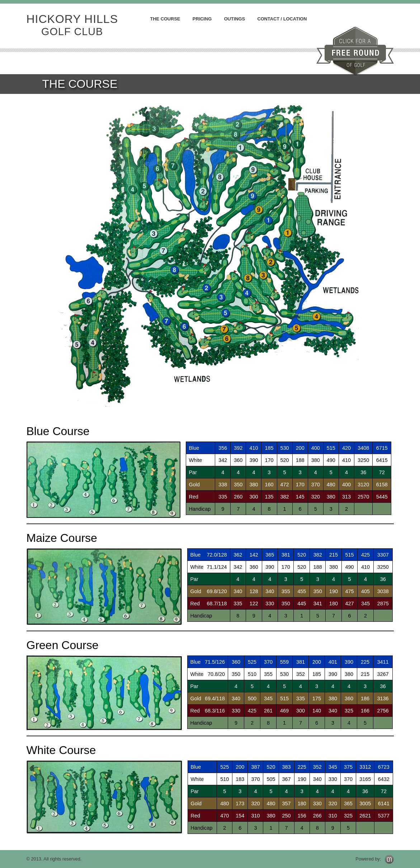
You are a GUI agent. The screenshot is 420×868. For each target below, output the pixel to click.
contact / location (282, 19)
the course (165, 19)
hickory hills (72, 25)
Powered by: (374, 859)
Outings (235, 19)
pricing (202, 19)
